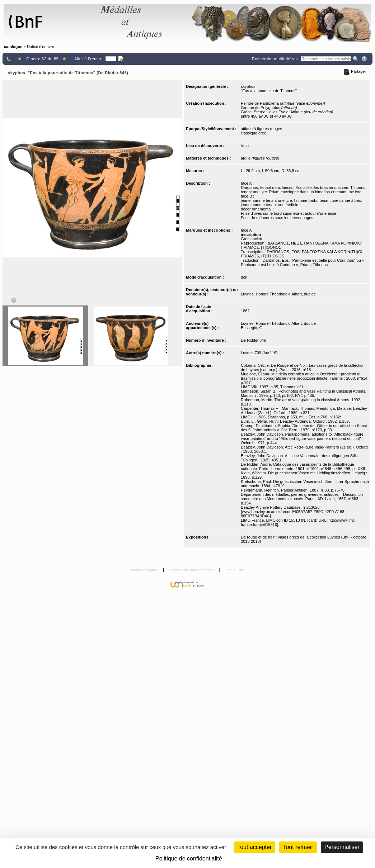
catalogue (13, 47)
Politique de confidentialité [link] (189, 858)
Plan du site (235, 570)
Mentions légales (145, 570)
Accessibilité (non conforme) (192, 570)
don (244, 277)
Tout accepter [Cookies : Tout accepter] (254, 847)
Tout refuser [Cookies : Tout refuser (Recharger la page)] (298, 847)
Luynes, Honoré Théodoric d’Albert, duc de (278, 294)
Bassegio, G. (252, 328)
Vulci (245, 146)
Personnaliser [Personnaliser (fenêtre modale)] (342, 847)
